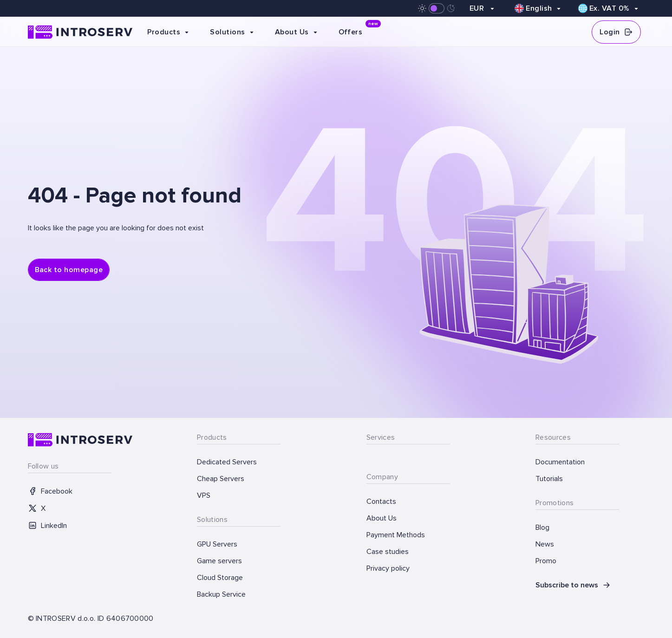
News (545, 544)
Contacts (381, 501)
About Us (382, 518)
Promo (546, 561)
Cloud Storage (220, 578)
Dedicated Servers (227, 462)
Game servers (219, 561)
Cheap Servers (221, 479)
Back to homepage (69, 270)
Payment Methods (396, 535)
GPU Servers (217, 544)
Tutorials (549, 479)
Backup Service (221, 594)
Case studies (388, 552)
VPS (204, 495)
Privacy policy (388, 568)
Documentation (560, 462)
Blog (542, 527)
